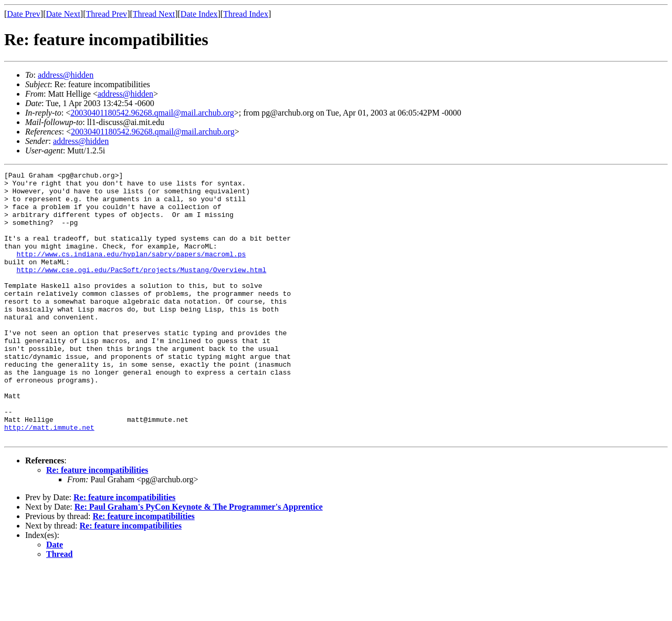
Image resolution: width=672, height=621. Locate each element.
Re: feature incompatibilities (97, 524)
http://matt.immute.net (49, 479)
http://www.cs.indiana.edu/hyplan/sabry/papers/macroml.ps (131, 271)
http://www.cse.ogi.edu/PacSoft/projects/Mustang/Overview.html (141, 290)
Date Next (63, 14)
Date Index (199, 14)
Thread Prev (106, 14)
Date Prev (24, 14)
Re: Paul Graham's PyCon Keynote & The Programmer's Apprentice (199, 560)
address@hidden (66, 75)
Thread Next (154, 14)
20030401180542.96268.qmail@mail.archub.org (152, 113)
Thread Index (246, 14)
